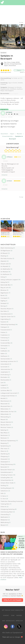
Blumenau (3, 290)
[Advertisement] (13, 206)
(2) (14, 248)
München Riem (5, 425)
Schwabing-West (5, 478)
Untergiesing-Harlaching (8, 509)
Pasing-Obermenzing (7, 464)
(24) (16, 324)
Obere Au (3, 451)
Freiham (3, 332)
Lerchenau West (5, 390)
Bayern (12, 134)
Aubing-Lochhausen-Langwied (9, 280)
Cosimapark (4, 298)
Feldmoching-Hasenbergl (8, 324)
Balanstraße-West (6, 285)
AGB (4, 621)
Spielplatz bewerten (10, 124)
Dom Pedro (4, 311)
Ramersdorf (4, 467)
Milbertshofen (5, 409)
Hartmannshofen (5, 359)
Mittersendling (5, 417)
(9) (7, 322)
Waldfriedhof (4, 517)
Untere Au (4, 507)
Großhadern (4, 351)
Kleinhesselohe (5, 380)
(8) (7, 419)
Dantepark (4, 303)
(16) (9, 272)
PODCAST (8, 610)
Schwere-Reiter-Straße (7, 483)
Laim (2, 383)
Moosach (3, 419)
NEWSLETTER (19, 610)
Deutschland (4, 134)
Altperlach (4, 261)
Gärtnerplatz (4, 346)
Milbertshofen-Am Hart (7, 412)
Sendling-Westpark (6, 488)
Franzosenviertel (5, 330)
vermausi (9, 112)
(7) (9, 293)
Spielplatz (3, 53)
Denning (3, 306)
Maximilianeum (5, 401)
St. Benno (3, 496)
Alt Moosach (4, 253)
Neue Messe (4, 433)
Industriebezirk (5, 364)
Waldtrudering (5, 522)
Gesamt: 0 (22, 72)
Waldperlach (4, 520)
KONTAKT (6, 615)
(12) (6, 295)
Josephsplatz (4, 372)
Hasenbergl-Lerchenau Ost (8, 361)
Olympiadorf (4, 459)
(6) (10, 264)
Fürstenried (4, 340)
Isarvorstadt (4, 367)
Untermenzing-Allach (7, 512)
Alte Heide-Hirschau (6, 258)
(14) (14, 475)
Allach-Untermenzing (7, 248)
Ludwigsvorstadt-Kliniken (8, 396)
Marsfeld (3, 398)
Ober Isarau (4, 448)
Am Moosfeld (4, 266)
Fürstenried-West (5, 343)
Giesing (3, 348)
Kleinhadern (4, 377)
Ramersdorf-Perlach (6, 470)
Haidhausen (4, 356)
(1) (6, 277)
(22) (13, 470)
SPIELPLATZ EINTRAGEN (12, 600)
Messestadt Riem (5, 406)
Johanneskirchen (5, 369)
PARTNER (19, 615)
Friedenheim (4, 335)
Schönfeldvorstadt (6, 472)
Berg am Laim (5, 287)
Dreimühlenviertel (6, 314)
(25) (14, 464)
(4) (11, 343)
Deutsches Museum (6, 309)
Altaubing (3, 256)
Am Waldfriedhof (5, 269)
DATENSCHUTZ (10, 621)
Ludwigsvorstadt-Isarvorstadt (9, 393)
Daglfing (3, 301)
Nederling (3, 430)
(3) (9, 253)
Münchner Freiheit (6, 427)
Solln (2, 493)
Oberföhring (4, 454)
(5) (11, 274)
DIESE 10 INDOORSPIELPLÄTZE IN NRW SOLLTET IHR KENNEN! (12, 553)
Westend (3, 525)
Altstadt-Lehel (5, 264)
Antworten (5, 175)
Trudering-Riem (5, 504)
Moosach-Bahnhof (6, 422)
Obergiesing (4, 456)
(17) (17, 441)
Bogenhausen (4, 293)
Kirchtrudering (5, 375)
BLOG (13, 610)
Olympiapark (4, 462)
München (19, 134)
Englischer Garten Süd (7, 317)
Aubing (3, 277)
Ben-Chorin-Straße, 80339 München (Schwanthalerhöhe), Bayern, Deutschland (13, 64)
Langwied (3, 385)
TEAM (13, 615)
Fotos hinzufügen (9, 127)
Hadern (3, 353)
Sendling (3, 485)
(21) (7, 525)
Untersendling (5, 514)
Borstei (3, 295)
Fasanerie (3, 322)
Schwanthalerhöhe (7, 136)
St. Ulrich (3, 499)
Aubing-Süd (4, 282)
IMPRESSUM (19, 621)
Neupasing (4, 443)
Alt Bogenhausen (5, 251)
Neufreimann (4, 435)
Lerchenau (4, 388)
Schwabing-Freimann (7, 475)
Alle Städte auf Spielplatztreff (13, 633)
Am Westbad (4, 272)
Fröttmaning (4, 338)
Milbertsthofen (5, 414)
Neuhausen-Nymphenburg (8, 441)
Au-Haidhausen (5, 274)
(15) (19, 280)
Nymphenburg (5, 446)
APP (3, 610)
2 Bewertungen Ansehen (6, 72)
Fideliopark (4, 327)
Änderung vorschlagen (11, 121)
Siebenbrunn (4, 491)
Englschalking (5, 319)
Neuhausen (4, 438)
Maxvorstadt (4, 404)
